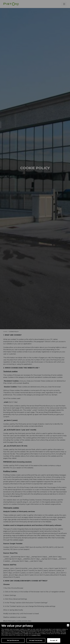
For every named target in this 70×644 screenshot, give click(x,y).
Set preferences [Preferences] (13, 640)
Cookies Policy (36, 635)
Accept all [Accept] (54, 640)
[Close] (68, 625)
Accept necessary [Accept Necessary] (36, 640)
